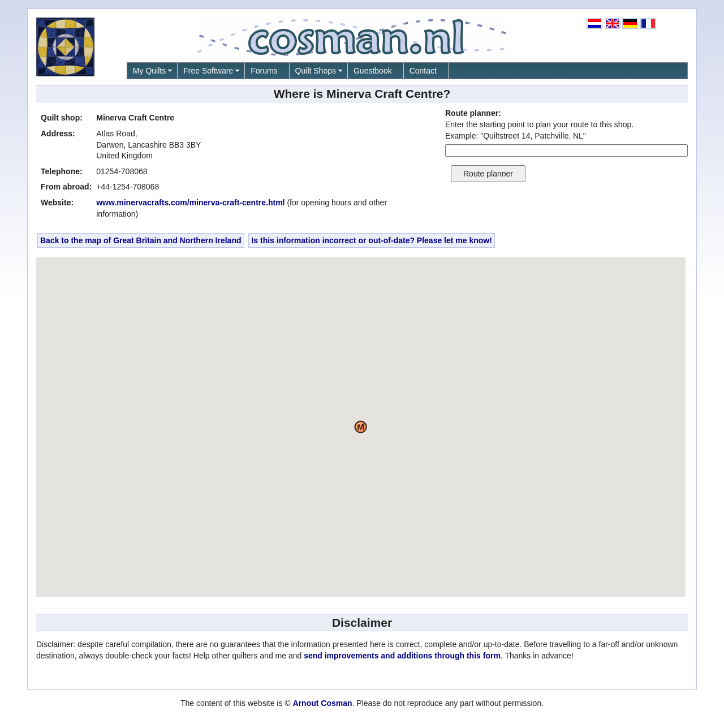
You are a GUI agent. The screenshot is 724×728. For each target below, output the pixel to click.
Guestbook (373, 71)
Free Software (208, 71)
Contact (423, 71)
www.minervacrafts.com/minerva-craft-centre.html (190, 203)
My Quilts (149, 71)
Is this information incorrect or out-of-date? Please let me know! (372, 240)
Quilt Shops (316, 71)
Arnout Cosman (323, 703)
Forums (264, 71)
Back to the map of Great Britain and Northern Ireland (141, 240)
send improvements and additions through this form (402, 656)
